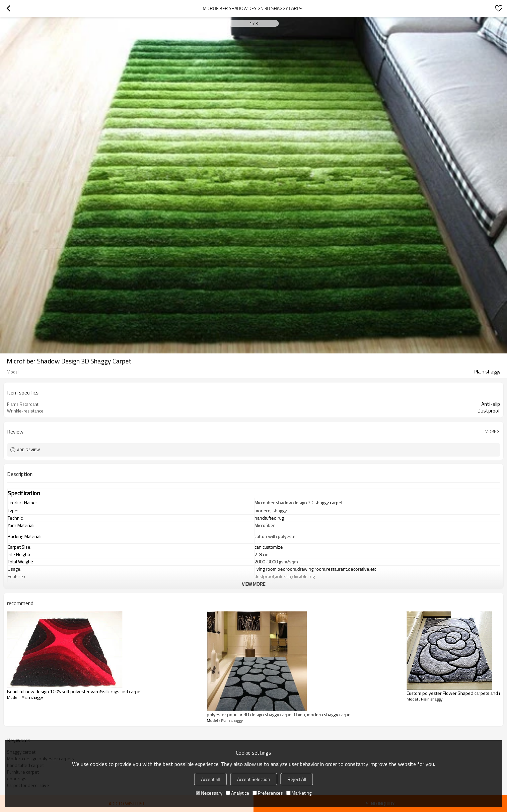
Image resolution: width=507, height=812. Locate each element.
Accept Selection (254, 779)
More (490, 432)
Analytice (237, 793)
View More (253, 584)
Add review (29, 450)
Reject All (297, 779)
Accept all (210, 779)
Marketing (299, 793)
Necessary (209, 793)
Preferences (268, 793)
